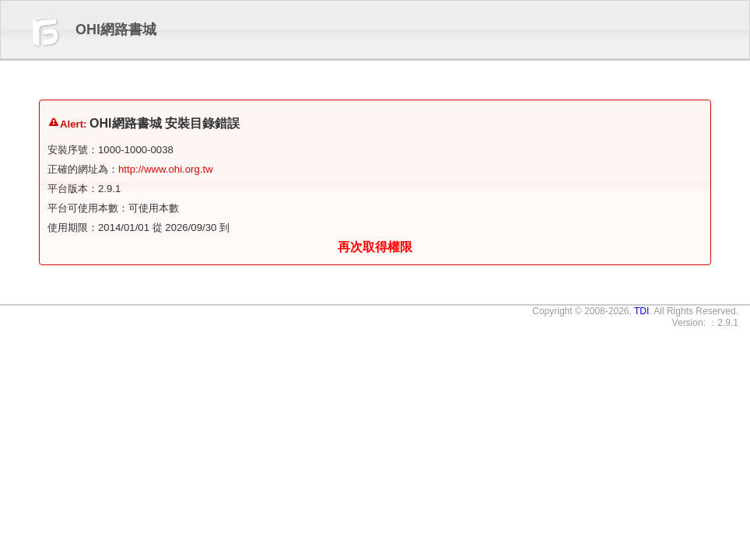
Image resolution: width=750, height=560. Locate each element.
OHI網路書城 (116, 30)
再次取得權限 (375, 247)
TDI (641, 311)
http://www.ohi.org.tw (166, 169)
